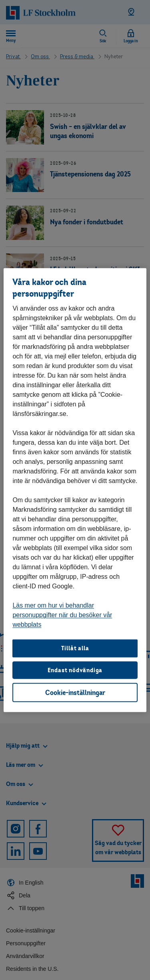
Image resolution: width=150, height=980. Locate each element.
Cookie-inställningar (75, 692)
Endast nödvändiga (75, 670)
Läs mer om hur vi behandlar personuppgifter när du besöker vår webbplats (62, 615)
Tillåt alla (75, 648)
